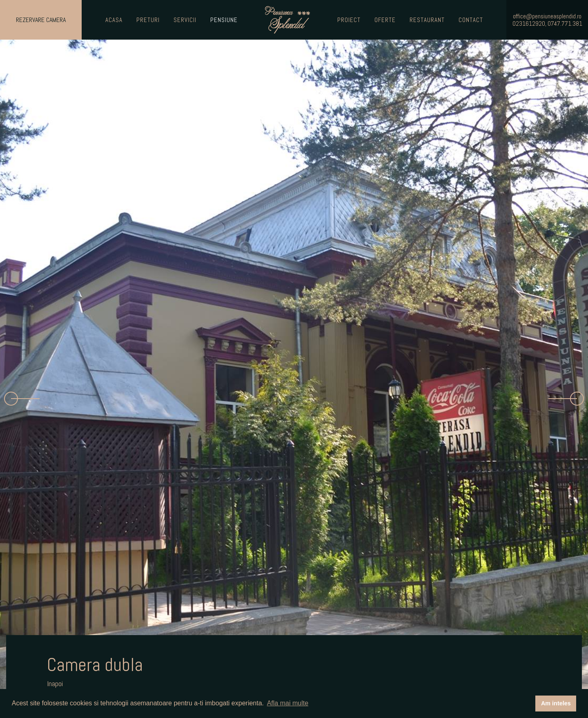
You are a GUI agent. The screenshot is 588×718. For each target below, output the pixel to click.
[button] (22, 399)
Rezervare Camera (41, 20)
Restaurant (427, 20)
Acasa (114, 20)
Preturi (148, 20)
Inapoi (55, 683)
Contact (471, 20)
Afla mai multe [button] (288, 703)
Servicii (185, 20)
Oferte (385, 20)
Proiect (349, 20)
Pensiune (224, 20)
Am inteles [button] (556, 703)
